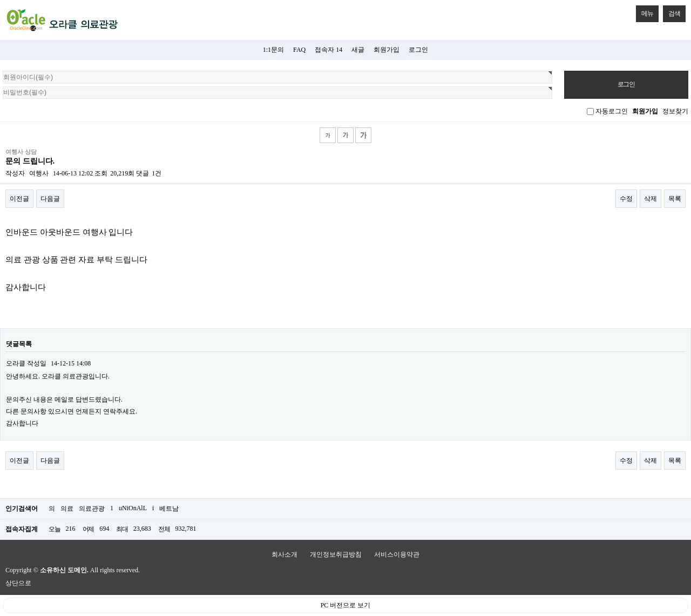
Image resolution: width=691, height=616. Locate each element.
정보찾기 (675, 111)
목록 (675, 199)
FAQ (299, 50)
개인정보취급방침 (336, 554)
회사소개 (284, 554)
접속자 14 (328, 50)
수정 (626, 199)
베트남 (169, 509)
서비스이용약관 (397, 554)
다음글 (50, 199)
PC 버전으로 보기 (346, 605)
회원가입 (387, 50)
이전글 (19, 199)
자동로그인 (612, 111)
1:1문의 (273, 50)
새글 (358, 50)
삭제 (651, 199)
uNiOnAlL (133, 508)
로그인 (418, 50)
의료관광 (92, 509)
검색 (672, 11)
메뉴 (645, 11)
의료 (67, 509)
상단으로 (18, 583)
